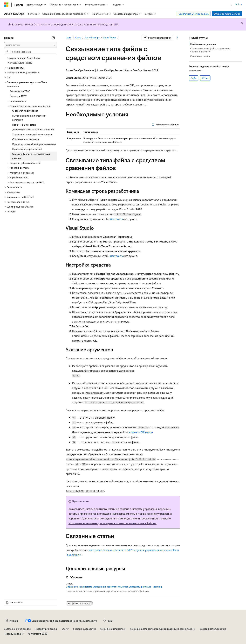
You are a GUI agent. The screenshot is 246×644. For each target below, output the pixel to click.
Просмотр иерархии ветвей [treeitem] (27, 149)
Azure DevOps (92, 37)
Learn (69, 37)
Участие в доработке (84, 629)
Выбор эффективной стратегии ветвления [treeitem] (29, 118)
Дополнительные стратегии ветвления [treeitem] (33, 129)
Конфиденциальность (112, 629)
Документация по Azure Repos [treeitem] (23, 58)
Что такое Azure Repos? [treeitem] (19, 63)
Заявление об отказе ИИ (17, 629)
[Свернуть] (53, 38)
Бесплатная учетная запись (194, 14)
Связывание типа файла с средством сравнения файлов (210, 50)
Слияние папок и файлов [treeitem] (26, 139)
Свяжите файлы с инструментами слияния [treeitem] (31, 156)
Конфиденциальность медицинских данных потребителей (162, 629)
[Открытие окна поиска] (231, 5)
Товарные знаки (13, 634)
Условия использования (213, 629)
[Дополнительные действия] (177, 38)
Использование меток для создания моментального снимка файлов (112, 523)
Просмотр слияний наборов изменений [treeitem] (34, 144)
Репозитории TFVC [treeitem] (20, 91)
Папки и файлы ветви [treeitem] (24, 125)
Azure (78, 37)
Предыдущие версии (46, 629)
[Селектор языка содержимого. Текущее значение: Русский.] (12, 621)
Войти (239, 4)
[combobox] (31, 45)
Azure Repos (110, 37)
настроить (117, 219)
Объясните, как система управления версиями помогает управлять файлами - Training (114, 587)
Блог (64, 629)
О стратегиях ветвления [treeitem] (25, 111)
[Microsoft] (6, 5)
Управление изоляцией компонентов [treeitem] (32, 134)
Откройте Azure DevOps (227, 14)
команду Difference (141, 432)
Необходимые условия (203, 44)
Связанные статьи (200, 56)
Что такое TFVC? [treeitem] (18, 96)
